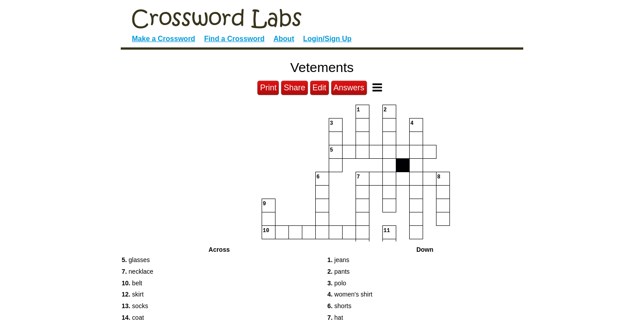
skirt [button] (133, 294)
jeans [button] (338, 260)
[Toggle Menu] (377, 87)
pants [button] (339, 271)
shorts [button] (339, 306)
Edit (320, 88)
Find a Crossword (234, 39)
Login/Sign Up (327, 39)
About (284, 39)
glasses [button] (136, 260)
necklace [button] (138, 271)
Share (294, 88)
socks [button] (135, 306)
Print (268, 88)
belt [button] (132, 283)
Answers (349, 88)
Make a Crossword (163, 39)
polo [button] (337, 283)
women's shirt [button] (350, 294)
